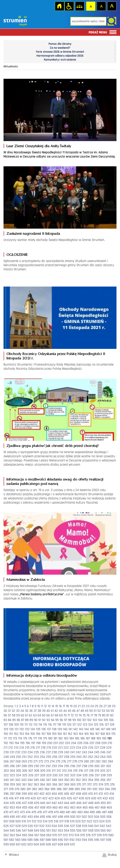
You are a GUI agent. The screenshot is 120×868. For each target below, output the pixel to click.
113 (35, 725)
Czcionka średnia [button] (101, 6)
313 (64, 771)
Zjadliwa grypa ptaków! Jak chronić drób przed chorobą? (52, 446)
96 (61, 720)
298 (85, 766)
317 (86, 771)
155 (33, 734)
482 (74, 812)
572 (65, 835)
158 (49, 734)
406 (67, 794)
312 (59, 771)
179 (45, 738)
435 (12, 803)
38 (39, 711)
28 (109, 706)
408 (78, 794)
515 (51, 821)
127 (107, 725)
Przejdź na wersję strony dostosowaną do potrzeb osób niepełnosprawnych (69, 6)
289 (30, 766)
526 (6, 826)
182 (61, 738)
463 (73, 808)
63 (35, 715)
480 (62, 812)
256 (55, 757)
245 (97, 752)
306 (25, 771)
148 (108, 729)
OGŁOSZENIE (17, 255)
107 (6, 725)
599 (6, 844)
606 (49, 844)
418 (22, 798)
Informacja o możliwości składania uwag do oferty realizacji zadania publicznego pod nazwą (55, 481)
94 (53, 720)
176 (30, 738)
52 (99, 711)
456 (31, 808)
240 (67, 752)
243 (84, 752)
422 (45, 798)
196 (28, 743)
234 (30, 752)
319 (97, 771)
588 (48, 840)
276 (64, 761)
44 (65, 711)
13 (49, 706)
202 (61, 743)
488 (110, 812)
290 (36, 766)
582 (12, 840)
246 (103, 752)
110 (22, 725)
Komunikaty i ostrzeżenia (60, 60)
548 (30, 831)
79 (100, 715)
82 (112, 715)
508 (12, 821)
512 (34, 821)
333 (73, 775)
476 (40, 812)
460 (55, 808)
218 (43, 748)
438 (30, 803)
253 (36, 757)
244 (91, 752)
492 (24, 817)
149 (114, 729)
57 (9, 715)
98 (70, 720)
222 (66, 748)
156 (38, 734)
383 (41, 789)
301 (103, 766)
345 (36, 780)
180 (50, 738)
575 (83, 835)
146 (97, 729)
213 (16, 748)
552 (54, 831)
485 (92, 812)
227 (97, 748)
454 (18, 808)
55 (112, 711)
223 (72, 748)
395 (113, 789)
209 (104, 743)
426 (69, 798)
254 (42, 757)
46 (74, 711)
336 (91, 775)
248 (6, 757)
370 (79, 785)
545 (12, 831)
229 (109, 748)
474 (28, 812)
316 (81, 771)
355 (97, 780)
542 (102, 826)
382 (35, 789)
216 (33, 748)
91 (40, 720)
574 (77, 835)
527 (12, 826)
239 (60, 752)
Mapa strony (80, 6)
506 (109, 817)
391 (89, 789)
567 (37, 835)
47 (78, 711)
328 (43, 775)
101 (84, 720)
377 (6, 789)
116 (50, 725)
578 (99, 835)
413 (106, 794)
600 (12, 844)
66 (48, 715)
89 (31, 720)
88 (27, 720)
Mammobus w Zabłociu (26, 579)
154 (27, 734)
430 (94, 798)
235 (36, 752)
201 (55, 743)
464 (79, 808)
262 (91, 757)
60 (22, 715)
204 (74, 743)
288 (24, 766)
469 (109, 808)
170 (113, 734)
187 (88, 738)
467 (97, 808)
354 (91, 780)
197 (33, 743)
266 (6, 761)
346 (42, 780)
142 (75, 729)
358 (6, 785)
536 (67, 826)
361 (24, 785)
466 (91, 808)
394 (107, 789)
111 (26, 725)
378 (11, 789)
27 (105, 706)
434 (6, 803)
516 (56, 821)
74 (80, 715)
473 (22, 812)
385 (53, 789)
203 (67, 743)
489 (6, 817)
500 (73, 817)
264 (103, 757)
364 (42, 785)
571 (60, 835)
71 (69, 715)
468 (103, 808)
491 (18, 817)
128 (112, 725)
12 (45, 706)
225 (85, 748)
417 (17, 798)
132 (22, 729)
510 (24, 821)
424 (57, 798)
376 (112, 785)
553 (60, 831)
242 (78, 752)
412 (101, 794)
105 (106, 720)
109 (16, 725)
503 (91, 817)
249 (12, 757)
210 (110, 743)
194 (17, 743)
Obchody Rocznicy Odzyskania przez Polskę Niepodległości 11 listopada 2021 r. (56, 356)
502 (84, 817)
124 (90, 725)
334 (79, 775)
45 (69, 711)
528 (18, 826)
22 (83, 706)
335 (85, 775)
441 (48, 803)
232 (18, 752)
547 (24, 831)
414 (112, 794)
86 (18, 720)
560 (103, 831)
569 (49, 835)
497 (55, 817)
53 (104, 711)
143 (81, 729)
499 (67, 817)
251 (24, 757)
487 (104, 812)
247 (109, 752)
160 (60, 734)
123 (85, 725)
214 (22, 748)
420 (33, 798)
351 (72, 780)
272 (41, 761)
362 (30, 785)
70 (65, 715)
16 (60, 706)
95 (57, 720)
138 (54, 729)
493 (30, 817)
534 (54, 826)
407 (73, 794)
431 (99, 798)
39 (44, 711)
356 (103, 780)
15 (57, 706)
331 (61, 775)
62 (31, 715)
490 (12, 817)
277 (69, 761)
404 (54, 794)
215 (27, 748)
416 (11, 798)
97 (65, 720)
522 (90, 821)
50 (91, 711)
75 (84, 715)
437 (24, 803)
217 (38, 748)
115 (45, 725)
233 (24, 752)
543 (109, 826)
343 (24, 780)
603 (30, 844)
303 (6, 771)
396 (6, 794)
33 (18, 711)
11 (42, 706)
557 (85, 831)
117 (55, 725)
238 (54, 752)
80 (104, 715)
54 (108, 711)
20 (75, 706)
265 (109, 757)
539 (85, 826)
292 (48, 766)
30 (5, 711)
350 (67, 780)
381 (29, 789)
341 (12, 780)
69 (61, 715)
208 (98, 743)
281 (92, 761)
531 (36, 826)
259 (73, 757)
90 (36, 720)
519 (72, 821)
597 (103, 840)
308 (36, 771)
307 (31, 771)
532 (42, 826)
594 (84, 840)
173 (15, 738)
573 (71, 835)
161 (65, 734)
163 (75, 734)
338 (103, 775)
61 (26, 715)
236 (42, 752)
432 (105, 798)
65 (44, 715)
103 (95, 720)
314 (70, 771)
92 (44, 720)
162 (70, 734)
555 (73, 831)
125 (96, 725)
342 (18, 780)
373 (95, 785)
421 (39, 798)
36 (31, 711)
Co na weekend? (60, 48)
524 (102, 821)
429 (87, 798)
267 (12, 761)
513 (40, 821)
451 (109, 803)
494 (36, 817)
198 (38, 743)
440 (43, 803)
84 (10, 720)
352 (78, 780)
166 (92, 734)
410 (90, 794)
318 (91, 771)
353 (84, 780)
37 (35, 711)
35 (27, 711)
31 (9, 711)
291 (42, 766)
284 (110, 761)
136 (44, 729)
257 (61, 757)
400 (30, 794)
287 (18, 766)
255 (49, 757)
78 (96, 715)
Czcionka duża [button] (112, 6)
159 (54, 734)
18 (67, 706)
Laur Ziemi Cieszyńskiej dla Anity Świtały (39, 146)
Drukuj (112, 855)
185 (77, 738)
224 (78, 748)
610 (72, 844)
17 (64, 706)
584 (24, 840)
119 (64, 725)
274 (52, 761)
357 (109, 780)
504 (97, 817)
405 (60, 794)
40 (48, 711)
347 (48, 780)
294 (60, 766)
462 (67, 808)
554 (67, 831)
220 (55, 748)
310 (48, 771)
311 (54, 771)
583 (18, 840)
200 (50, 743)
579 (105, 835)
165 (86, 734)
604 (36, 844)
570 (55, 835)
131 (16, 729)
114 (40, 725)
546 (18, 831)
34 (22, 711)
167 (97, 734)
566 (31, 835)
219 (49, 748)
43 (61, 711)
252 (30, 757)
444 (67, 803)
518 (67, 821)
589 (54, 840)
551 (48, 831)
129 (6, 729)
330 (55, 775)
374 (101, 785)
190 (104, 738)
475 (34, 812)
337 (97, 775)
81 (108, 715)
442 (54, 803)
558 (91, 831)
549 (36, 831)
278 (75, 761)
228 (103, 748)
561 (109, 831)
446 (79, 803)
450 (103, 803)
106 (111, 720)
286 (12, 766)
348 (54, 780)
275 (58, 761)
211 (5, 748)
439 (36, 803)
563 (12, 835)
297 (79, 766)
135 (38, 729)
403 (48, 794)
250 (18, 757)
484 (86, 812)
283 (104, 761)
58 (14, 715)
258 (67, 757)
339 (109, 775)
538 (78, 826)
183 (66, 738)
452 (6, 808)
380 (23, 789)
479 (56, 812)
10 (39, 706)
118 (59, 725)
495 (42, 817)
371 (84, 785)
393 (101, 789)
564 (18, 835)
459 (49, 808)
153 (22, 734)
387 (65, 789)
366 (55, 785)
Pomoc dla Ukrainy (60, 44)
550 (43, 831)
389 (77, 789)
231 (12, 752)
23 (88, 706)
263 (97, 757)
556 (79, 831)
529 (24, 826)
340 (6, 780)
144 (86, 729)
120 (69, 725)
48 (82, 711)
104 (100, 720)
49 (87, 711)
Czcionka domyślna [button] (91, 6)
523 (96, 821)
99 (74, 720)
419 (27, 798)
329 (49, 775)
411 (96, 794)
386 (59, 789)
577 (94, 835)
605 (42, 844)
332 (67, 775)
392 (95, 789)
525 (108, 821)
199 (44, 743)
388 (71, 789)
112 (31, 725)
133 (27, 729)
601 (18, 844)
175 (25, 738)
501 (79, 817)
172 (10, 738)
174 (20, 738)
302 (109, 766)
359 (12, 785)
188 (93, 738)
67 (52, 715)
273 (47, 761)
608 (60, 844)
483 (80, 812)
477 (45, 812)
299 (91, 766)
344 (30, 780)
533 (48, 826)
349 (60, 780)
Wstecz (14, 855)
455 (25, 808)
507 (6, 821)
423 (51, 798)
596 (97, 840)
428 (81, 798)
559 (97, 831)
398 (18, 794)
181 (55, 738)
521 (84, 821)
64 (39, 715)
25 (96, 706)
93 (48, 720)
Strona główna (59, 6)
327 (37, 775)
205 (80, 743)
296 (73, 766)
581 (6, 840)
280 (86, 761)
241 (72, 752)
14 (53, 706)
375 (107, 785)
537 (73, 826)
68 (56, 715)
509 (18, 821)
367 (61, 785)
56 (5, 715)
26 (101, 706)
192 (6, 743)
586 (36, 840)
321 (108, 771)
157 (43, 734)
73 (76, 715)
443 (60, 803)
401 (36, 794)
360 (18, 785)
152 (16, 734)
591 (66, 840)
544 (6, 831)
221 (60, 748)
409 (85, 794)
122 (79, 725)
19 (71, 706)
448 (91, 803)
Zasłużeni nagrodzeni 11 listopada (33, 233)
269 (24, 761)
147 (103, 729)
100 (79, 720)
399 (24, 794)
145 (92, 729)
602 (24, 844)
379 (17, 789)
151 (11, 734)
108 (11, 725)
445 (73, 803)
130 (11, 729)
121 (74, 725)
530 (30, 826)
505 (103, 817)
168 (103, 734)
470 (6, 812)
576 (88, 835)
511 (29, 821)
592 (72, 840)
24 (92, 706)
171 (5, 738)
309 (43, 771)
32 (13, 711)
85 (14, 720)
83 (5, 720)
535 (60, 826)
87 (23, 720)
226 (91, 748)
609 (67, 844)
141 (70, 729)
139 (60, 729)
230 (6, 752)
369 (73, 785)
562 (6, 835)
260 (79, 757)
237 (48, 752)
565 (25, 835)
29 (114, 706)
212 (11, 748)
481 (68, 812)
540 (91, 826)
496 (49, 817)
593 (78, 840)
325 (25, 775)
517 (61, 821)
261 (85, 757)
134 (33, 729)
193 (11, 743)
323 (12, 775)
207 (92, 743)
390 (83, 789)
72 (72, 715)
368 (67, 785)
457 (37, 808)
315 (75, 771)
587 (42, 840)
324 (18, 775)
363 (36, 785)
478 (51, 812)
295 (67, 766)
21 (79, 706)
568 (43, 835)
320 (103, 771)
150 (6, 734)
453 (12, 808)
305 (18, 771)
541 (97, 826)
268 (18, 761)
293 (54, 766)
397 (12, 794)
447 (85, 803)
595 (91, 840)
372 (89, 785)
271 (35, 761)
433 (111, 798)
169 (108, 734)
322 (6, 775)
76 (88, 715)
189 (99, 738)
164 (81, 734)
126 (101, 725)
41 (52, 711)
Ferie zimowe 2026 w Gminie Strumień (60, 52)
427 (75, 798)
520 (78, 821)
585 (30, 840)
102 (89, 720)
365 (49, 785)
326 (31, 775)
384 (47, 789)
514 (45, 821)
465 (85, 808)
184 (72, 738)
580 (111, 835)
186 (83, 738)
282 (98, 761)
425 (63, 798)
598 (109, 840)
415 (6, 798)
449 (97, 803)
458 (43, 808)
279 (80, 761)
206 (86, 743)
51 (95, 711)
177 (35, 738)
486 (98, 812)
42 (56, 711)
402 (42, 794)
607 (55, 844)
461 (61, 808)
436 (18, 803)
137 (49, 729)
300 (97, 766)
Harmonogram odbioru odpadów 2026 (60, 56)
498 (60, 817)
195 (22, 743)
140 (65, 729)
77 (92, 715)
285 (6, 766)
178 (40, 738)
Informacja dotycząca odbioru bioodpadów (42, 675)
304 (12, 771)
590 (60, 840)
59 (18, 715)
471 (11, 812)
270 (30, 761)
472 (17, 812)
